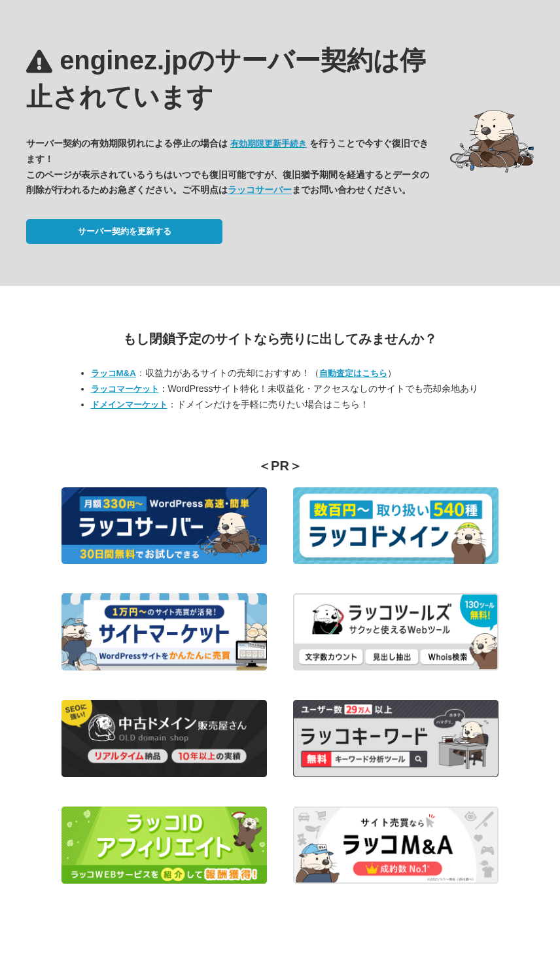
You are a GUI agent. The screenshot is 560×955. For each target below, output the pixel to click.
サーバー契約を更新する (125, 231)
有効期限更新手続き (269, 144)
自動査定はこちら (353, 373)
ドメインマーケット (129, 405)
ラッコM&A (114, 373)
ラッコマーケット (125, 389)
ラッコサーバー (260, 190)
